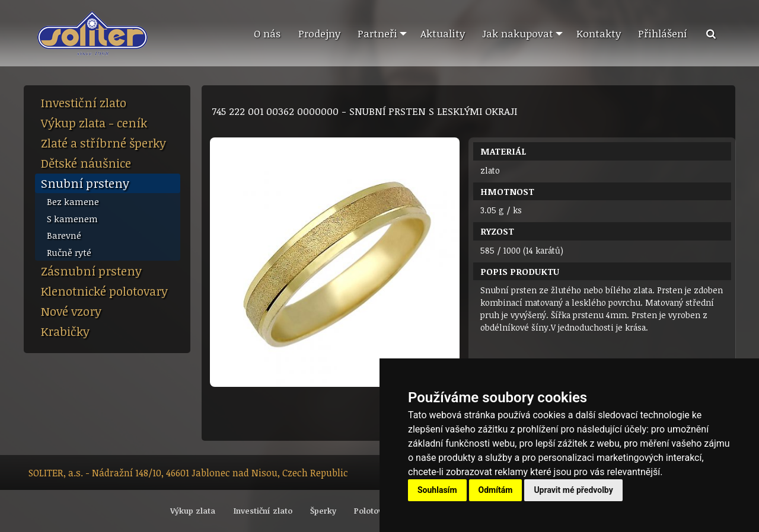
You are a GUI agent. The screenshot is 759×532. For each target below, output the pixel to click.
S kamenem (72, 219)
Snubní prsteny (85, 183)
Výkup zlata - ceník (94, 123)
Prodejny (319, 33)
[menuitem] (267, 34)
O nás (267, 33)
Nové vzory (71, 311)
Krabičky (65, 331)
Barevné (64, 235)
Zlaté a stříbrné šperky (103, 143)
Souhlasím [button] (437, 490)
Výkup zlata (193, 511)
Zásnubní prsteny (91, 271)
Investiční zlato (84, 102)
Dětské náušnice (86, 163)
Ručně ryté (69, 252)
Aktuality (443, 33)
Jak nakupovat (518, 33)
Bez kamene (73, 201)
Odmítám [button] (496, 490)
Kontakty (599, 33)
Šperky (323, 511)
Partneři (377, 33)
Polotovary (374, 511)
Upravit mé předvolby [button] (573, 490)
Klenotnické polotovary (104, 291)
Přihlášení (663, 33)
